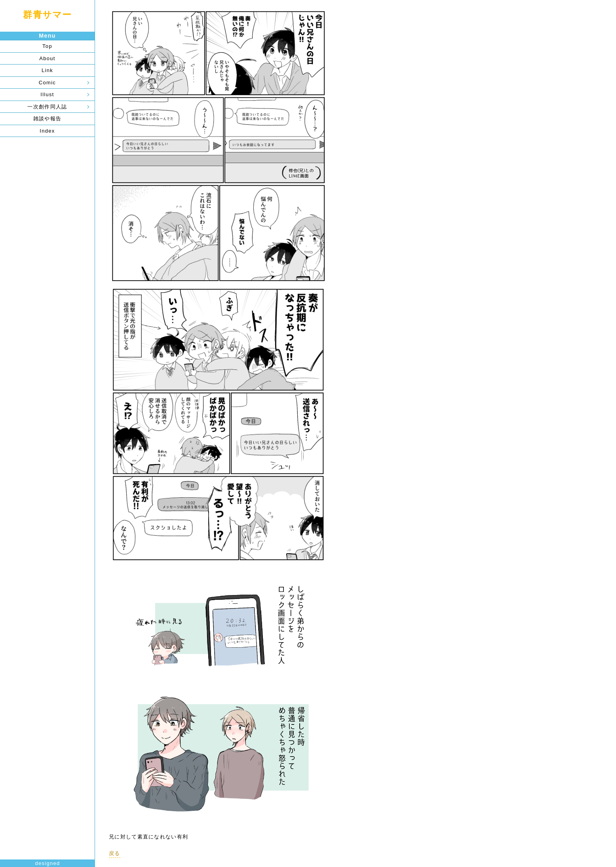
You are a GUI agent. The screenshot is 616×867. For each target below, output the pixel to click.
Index (47, 131)
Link (47, 70)
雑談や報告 (48, 119)
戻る (115, 853)
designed (47, 863)
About (47, 58)
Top (47, 46)
